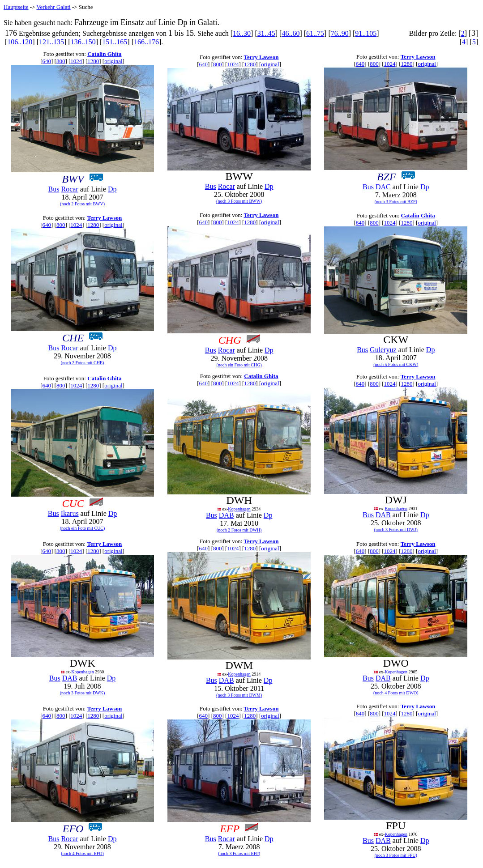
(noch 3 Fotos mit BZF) (396, 202)
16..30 (242, 33)
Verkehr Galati (54, 7)
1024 (76, 61)
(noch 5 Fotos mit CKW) (396, 364)
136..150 (83, 42)
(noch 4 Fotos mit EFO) (82, 853)
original (113, 61)
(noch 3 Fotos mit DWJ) (396, 530)
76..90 (340, 33)
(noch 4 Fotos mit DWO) (396, 693)
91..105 (366, 33)
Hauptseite (16, 7)
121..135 (51, 42)
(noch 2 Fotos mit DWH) (239, 530)
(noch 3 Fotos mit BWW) (239, 201)
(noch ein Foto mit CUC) (83, 528)
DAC (383, 187)
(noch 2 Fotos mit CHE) (83, 363)
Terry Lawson (261, 57)
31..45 (266, 33)
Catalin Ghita (104, 54)
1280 (93, 61)
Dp (112, 189)
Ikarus (70, 513)
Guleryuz (383, 350)
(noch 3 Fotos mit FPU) (396, 855)
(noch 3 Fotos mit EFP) (239, 853)
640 (47, 61)
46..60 (291, 33)
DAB (227, 515)
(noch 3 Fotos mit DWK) (83, 693)
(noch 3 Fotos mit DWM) (239, 695)
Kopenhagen (239, 509)
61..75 (315, 33)
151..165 (115, 42)
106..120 (20, 42)
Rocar (70, 189)
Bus (54, 189)
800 (61, 61)
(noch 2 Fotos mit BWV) (82, 204)
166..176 (146, 42)
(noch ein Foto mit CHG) (239, 365)
